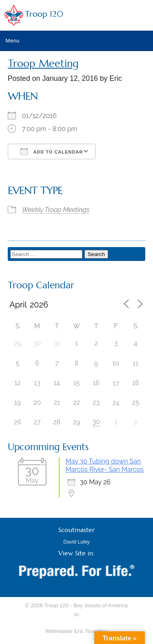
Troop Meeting (43, 64)
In (76, 614)
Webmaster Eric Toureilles (76, 631)
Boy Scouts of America (101, 605)
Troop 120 (44, 14)
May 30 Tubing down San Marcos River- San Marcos (105, 465)
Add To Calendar (52, 152)
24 (116, 403)
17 (116, 383)
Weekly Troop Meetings (56, 210)
